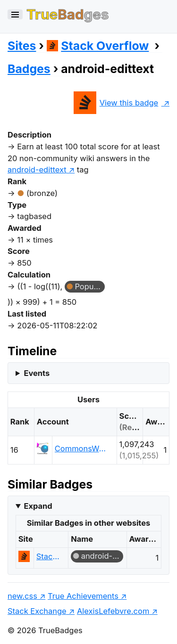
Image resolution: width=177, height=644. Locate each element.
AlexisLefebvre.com (113, 611)
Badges (29, 69)
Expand (38, 506)
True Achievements (83, 596)
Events (37, 373)
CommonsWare (82, 448)
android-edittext (102, 556)
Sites (22, 46)
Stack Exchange (37, 611)
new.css (22, 596)
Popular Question (89, 286)
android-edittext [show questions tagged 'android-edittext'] (37, 170)
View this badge (116, 103)
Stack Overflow (98, 46)
